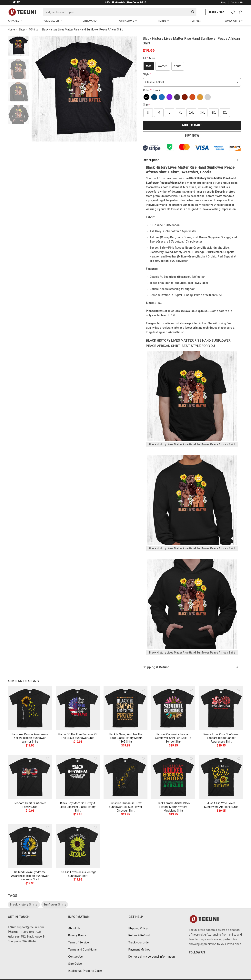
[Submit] (193, 12)
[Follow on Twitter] (14, 2)
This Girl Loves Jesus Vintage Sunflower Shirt (78, 874)
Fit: (150, 58)
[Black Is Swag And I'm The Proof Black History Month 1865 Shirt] (125, 708)
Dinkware (90, 21)
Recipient (196, 21)
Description (151, 160)
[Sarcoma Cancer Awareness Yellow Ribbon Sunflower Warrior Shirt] (30, 708)
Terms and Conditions (82, 950)
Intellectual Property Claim (85, 971)
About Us (74, 928)
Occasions (128, 21)
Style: (147, 74)
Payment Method (139, 950)
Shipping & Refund (156, 667)
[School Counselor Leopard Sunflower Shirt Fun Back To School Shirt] (173, 708)
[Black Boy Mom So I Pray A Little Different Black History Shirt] (78, 777)
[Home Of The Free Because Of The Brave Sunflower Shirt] (78, 708)
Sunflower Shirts (55, 905)
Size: (147, 105)
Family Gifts (233, 21)
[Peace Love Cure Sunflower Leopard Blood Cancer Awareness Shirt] (221, 708)
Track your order (139, 942)
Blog (224, 2)
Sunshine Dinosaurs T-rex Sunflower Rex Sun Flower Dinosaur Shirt (125, 807)
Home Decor (52, 21)
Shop (22, 29)
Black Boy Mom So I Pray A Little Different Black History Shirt (78, 807)
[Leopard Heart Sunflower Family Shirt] (30, 777)
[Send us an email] (19, 2)
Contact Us (237, 2)
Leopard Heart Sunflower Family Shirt (30, 805)
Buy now (192, 136)
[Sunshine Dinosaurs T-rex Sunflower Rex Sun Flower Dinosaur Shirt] (125, 777)
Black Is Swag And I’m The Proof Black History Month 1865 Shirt (126, 738)
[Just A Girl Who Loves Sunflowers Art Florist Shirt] (221, 777)
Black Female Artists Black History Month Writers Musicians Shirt (173, 807)
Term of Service (79, 942)
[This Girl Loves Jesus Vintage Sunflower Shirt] (78, 846)
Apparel (15, 21)
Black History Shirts (24, 905)
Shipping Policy (138, 928)
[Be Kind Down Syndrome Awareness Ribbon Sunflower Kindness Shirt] (30, 846)
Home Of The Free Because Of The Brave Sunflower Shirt (78, 736)
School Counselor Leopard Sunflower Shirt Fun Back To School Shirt (173, 738)
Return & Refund (139, 935)
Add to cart (192, 125)
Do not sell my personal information (152, 957)
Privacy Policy (77, 935)
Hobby (163, 21)
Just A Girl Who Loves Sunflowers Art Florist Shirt (221, 805)
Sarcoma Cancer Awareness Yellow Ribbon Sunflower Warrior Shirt (30, 738)
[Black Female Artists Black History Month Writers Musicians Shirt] (173, 777)
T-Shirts (33, 29)
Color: (152, 90)
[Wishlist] (233, 12)
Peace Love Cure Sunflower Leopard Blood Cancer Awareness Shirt (221, 738)
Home (11, 29)
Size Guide (75, 964)
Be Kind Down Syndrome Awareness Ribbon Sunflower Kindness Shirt (30, 876)
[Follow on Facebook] (10, 2)
